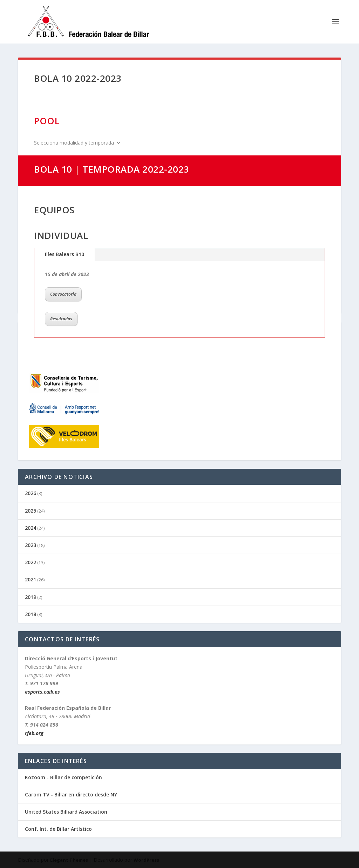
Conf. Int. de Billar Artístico (58, 829)
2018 (31, 614)
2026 (31, 493)
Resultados (61, 319)
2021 (31, 579)
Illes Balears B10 (65, 254)
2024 (31, 528)
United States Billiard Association (66, 812)
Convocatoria (63, 294)
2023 (31, 545)
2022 (31, 562)
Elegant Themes (69, 860)
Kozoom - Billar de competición (63, 777)
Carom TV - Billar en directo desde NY (71, 794)
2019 (31, 597)
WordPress (146, 860)
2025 (31, 511)
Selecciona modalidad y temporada (74, 143)
